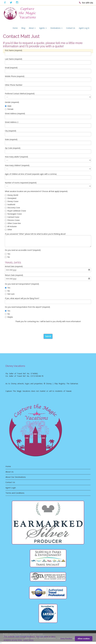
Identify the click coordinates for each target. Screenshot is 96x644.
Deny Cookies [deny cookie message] (66, 639)
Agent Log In (84, 28)
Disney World (11, 195)
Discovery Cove (12, 208)
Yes (8, 254)
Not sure (10, 294)
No (7, 257)
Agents (43, 28)
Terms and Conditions (15, 493)
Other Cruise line (13, 223)
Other (8, 230)
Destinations (56, 28)
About (32, 28)
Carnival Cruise (12, 217)
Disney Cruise (12, 201)
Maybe (9, 317)
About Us (9, 472)
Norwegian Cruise (13, 214)
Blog (23, 28)
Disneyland (11, 198)
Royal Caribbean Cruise (15, 211)
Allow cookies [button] (84, 639)
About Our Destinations (16, 477)
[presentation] (24, 329)
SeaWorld (10, 204)
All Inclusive (11, 226)
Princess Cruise (12, 220)
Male (8, 106)
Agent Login (11, 488)
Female (9, 109)
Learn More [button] (28, 640)
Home (15, 28)
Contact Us (71, 28)
